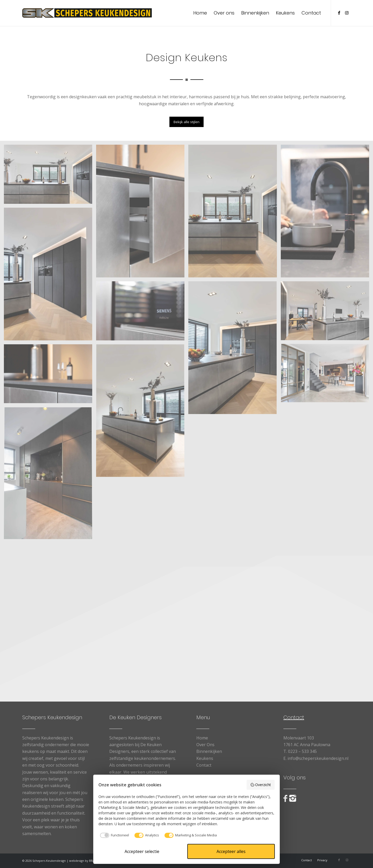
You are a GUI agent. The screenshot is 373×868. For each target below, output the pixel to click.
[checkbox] (114, 835)
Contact (204, 765)
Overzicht (261, 785)
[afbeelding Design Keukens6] (142, 413)
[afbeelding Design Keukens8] (142, 313)
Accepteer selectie (142, 851)
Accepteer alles (231, 851)
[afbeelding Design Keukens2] (234, 213)
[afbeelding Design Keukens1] (50, 176)
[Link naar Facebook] (339, 13)
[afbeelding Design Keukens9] (142, 213)
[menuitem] (200, 13)
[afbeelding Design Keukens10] (327, 213)
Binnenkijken (209, 751)
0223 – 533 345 (302, 751)
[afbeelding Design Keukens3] (50, 276)
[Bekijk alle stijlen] (187, 122)
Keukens (205, 758)
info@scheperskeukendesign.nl (318, 758)
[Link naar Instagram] (347, 13)
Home (202, 738)
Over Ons (205, 745)
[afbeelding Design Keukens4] (234, 350)
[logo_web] (87, 13)
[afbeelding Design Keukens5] (327, 313)
